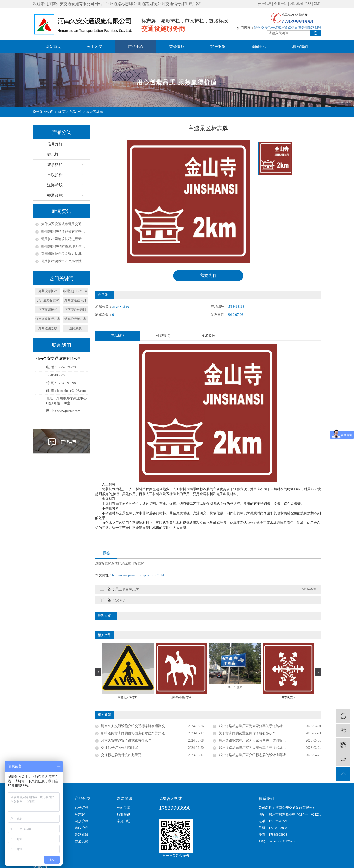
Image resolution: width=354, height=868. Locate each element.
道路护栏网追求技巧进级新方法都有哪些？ (64, 239)
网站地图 (296, 4)
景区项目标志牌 (127, 589)
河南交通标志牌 (75, 310)
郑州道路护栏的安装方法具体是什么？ (64, 254)
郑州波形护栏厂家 (75, 291)
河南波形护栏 (48, 310)
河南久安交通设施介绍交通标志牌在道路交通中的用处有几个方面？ (152, 726)
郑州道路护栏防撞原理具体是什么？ (64, 246)
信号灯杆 (55, 144)
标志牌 (53, 154)
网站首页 (53, 47)
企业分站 (281, 4)
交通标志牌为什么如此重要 (121, 755)
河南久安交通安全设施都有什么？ (126, 741)
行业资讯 (124, 814)
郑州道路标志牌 (48, 300)
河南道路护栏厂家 (48, 319)
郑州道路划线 (48, 328)
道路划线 (75, 328)
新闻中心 (259, 47)
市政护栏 (55, 175)
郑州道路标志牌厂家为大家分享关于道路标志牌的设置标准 (262, 726)
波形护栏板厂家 (75, 319)
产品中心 (136, 47)
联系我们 (300, 47)
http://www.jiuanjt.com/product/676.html (140, 575)
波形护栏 (55, 165)
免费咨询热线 (171, 799)
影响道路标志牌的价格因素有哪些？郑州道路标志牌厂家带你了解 (150, 734)
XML (318, 4)
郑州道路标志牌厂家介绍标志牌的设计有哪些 (252, 755)
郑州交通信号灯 (75, 300)
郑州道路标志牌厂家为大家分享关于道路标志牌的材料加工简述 (266, 748)
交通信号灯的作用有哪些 (120, 748)
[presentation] (98, 672)
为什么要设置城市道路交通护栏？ (64, 224)
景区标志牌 (103, 563)
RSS (308, 4)
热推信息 (265, 4)
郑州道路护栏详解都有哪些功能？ (64, 232)
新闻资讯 (125, 799)
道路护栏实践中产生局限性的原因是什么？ (64, 261)
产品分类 (82, 799)
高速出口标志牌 (133, 563)
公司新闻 (124, 808)
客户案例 (218, 47)
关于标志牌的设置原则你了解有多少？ (247, 734)
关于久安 (95, 47)
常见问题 (124, 821)
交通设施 (55, 195)
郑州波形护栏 (48, 291)
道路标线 (55, 185)
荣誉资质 (177, 47)
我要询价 (208, 275)
